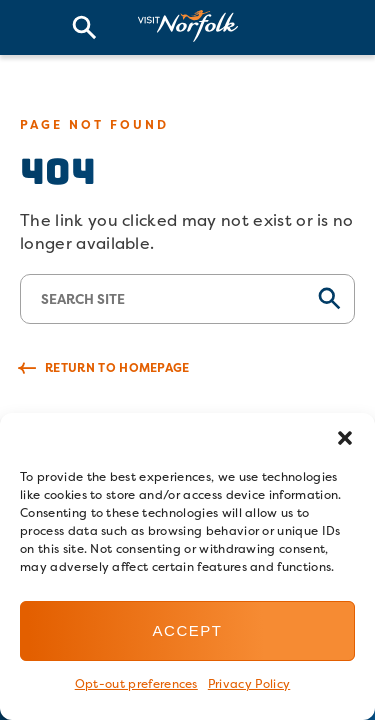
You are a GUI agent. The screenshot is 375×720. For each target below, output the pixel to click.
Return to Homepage (117, 367)
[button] (345, 438)
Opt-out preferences (136, 683)
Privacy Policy (249, 683)
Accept (188, 630)
